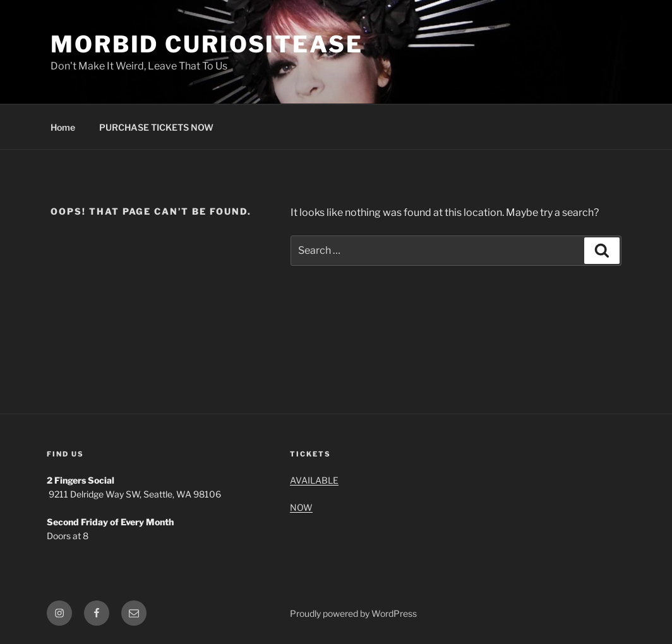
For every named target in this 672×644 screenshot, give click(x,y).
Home (63, 127)
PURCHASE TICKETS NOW (156, 127)
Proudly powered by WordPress (353, 613)
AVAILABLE (314, 480)
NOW (301, 507)
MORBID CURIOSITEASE (207, 44)
